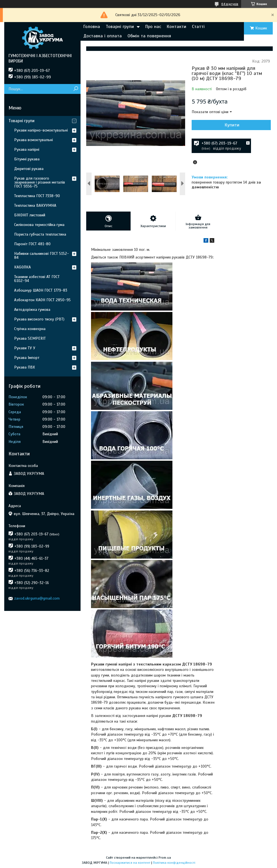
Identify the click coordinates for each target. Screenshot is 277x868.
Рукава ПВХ (24, 367)
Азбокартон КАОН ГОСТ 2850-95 (42, 300)
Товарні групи (120, 27)
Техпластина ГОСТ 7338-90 (37, 196)
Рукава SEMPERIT (30, 338)
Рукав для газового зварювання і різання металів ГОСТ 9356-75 (40, 182)
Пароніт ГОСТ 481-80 (32, 244)
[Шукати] (76, 89)
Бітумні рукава (27, 159)
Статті (198, 27)
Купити (232, 125)
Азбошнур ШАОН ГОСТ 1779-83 (41, 290)
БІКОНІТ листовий (30, 215)
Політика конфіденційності (174, 863)
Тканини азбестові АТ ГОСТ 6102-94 (37, 279)
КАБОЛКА (22, 267)
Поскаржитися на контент (130, 863)
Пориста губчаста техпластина (40, 234)
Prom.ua (165, 858)
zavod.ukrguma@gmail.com (37, 598)
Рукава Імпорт (27, 358)
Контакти (177, 27)
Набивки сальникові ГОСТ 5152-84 (42, 256)
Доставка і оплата (103, 36)
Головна (92, 27)
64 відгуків (230, 4)
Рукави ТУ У (25, 348)
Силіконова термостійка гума (39, 225)
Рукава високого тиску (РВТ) (39, 319)
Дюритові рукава (29, 169)
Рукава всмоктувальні (33, 140)
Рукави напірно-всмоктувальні (41, 130)
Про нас (153, 27)
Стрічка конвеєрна (30, 329)
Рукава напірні (27, 149)
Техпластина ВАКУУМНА (35, 205)
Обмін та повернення (149, 36)
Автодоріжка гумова (32, 310)
